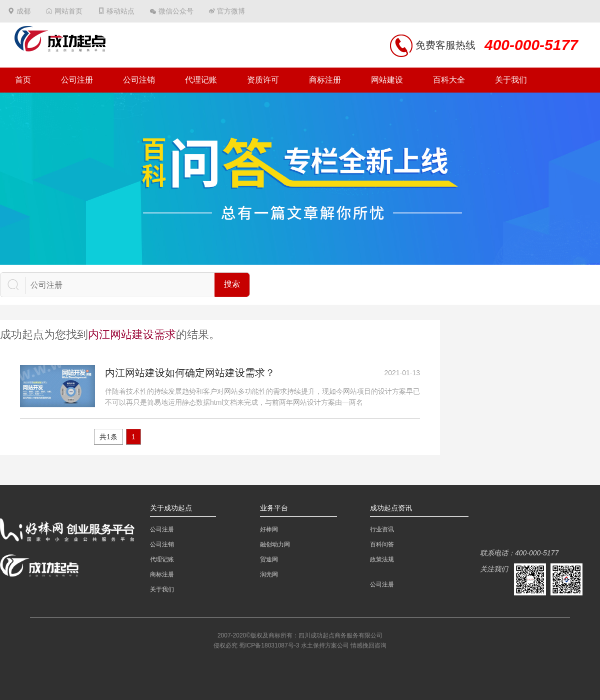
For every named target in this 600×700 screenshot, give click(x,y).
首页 (23, 80)
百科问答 (382, 544)
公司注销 (139, 80)
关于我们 (511, 80)
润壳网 (269, 574)
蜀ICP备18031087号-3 (269, 645)
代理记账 (201, 80)
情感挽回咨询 (368, 645)
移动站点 (120, 11)
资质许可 (263, 80)
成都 (23, 11)
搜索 (232, 284)
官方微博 (231, 11)
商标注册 (325, 80)
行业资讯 (382, 529)
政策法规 (382, 559)
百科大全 (449, 80)
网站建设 (387, 80)
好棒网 (269, 529)
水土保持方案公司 (325, 645)
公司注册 (77, 80)
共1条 (108, 437)
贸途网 (269, 559)
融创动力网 (275, 544)
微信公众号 (176, 11)
